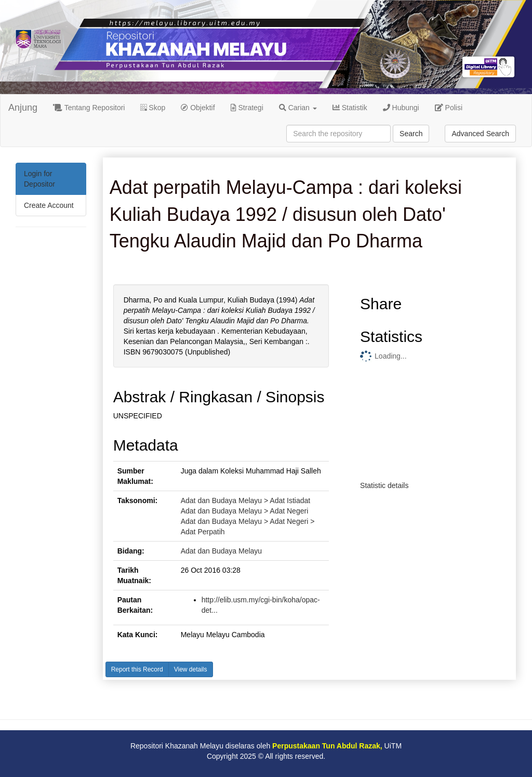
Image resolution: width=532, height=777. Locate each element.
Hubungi (401, 108)
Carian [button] (298, 108)
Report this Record (137, 669)
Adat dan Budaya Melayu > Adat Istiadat (245, 501)
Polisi (449, 108)
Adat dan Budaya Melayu (221, 551)
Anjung (23, 108)
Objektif (198, 108)
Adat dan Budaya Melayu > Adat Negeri (245, 511)
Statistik (350, 108)
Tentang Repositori (89, 108)
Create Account (49, 205)
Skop (153, 108)
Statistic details (384, 485)
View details (191, 669)
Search (411, 134)
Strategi (247, 108)
